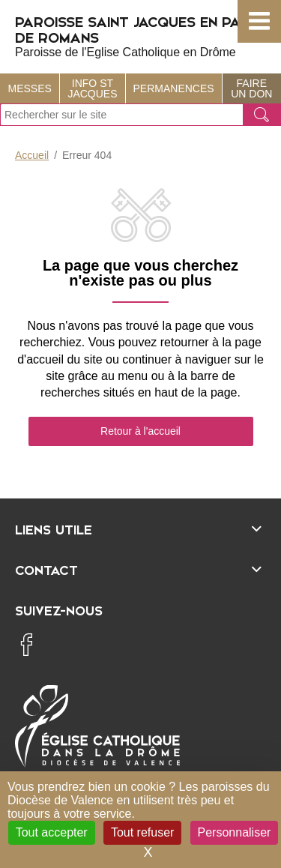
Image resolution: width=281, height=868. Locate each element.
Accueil (32, 155)
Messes (30, 88)
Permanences (174, 88)
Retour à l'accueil (140, 431)
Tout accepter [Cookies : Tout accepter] (52, 832)
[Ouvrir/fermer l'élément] (140, 528)
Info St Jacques (92, 88)
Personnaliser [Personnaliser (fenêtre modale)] (235, 832)
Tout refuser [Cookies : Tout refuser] (142, 832)
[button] (259, 21)
